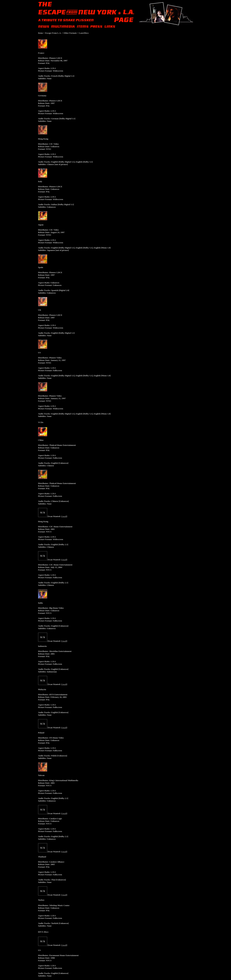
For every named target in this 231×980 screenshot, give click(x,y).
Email (64, 516)
